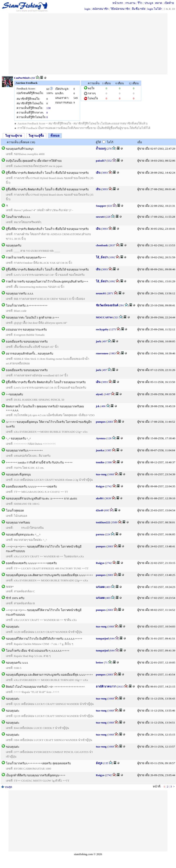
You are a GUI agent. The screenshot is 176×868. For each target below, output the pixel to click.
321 (116, 317)
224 (108, 534)
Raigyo (100, 486)
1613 (121, 686)
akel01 (100, 498)
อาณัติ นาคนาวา (106, 686)
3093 (105, 173)
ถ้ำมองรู (101, 149)
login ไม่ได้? (155, 9)
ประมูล (149, 3)
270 (110, 149)
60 (34, 78)
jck (98, 406)
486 (104, 406)
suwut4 (100, 217)
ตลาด (159, 3)
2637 (112, 245)
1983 (113, 353)
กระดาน (130, 3)
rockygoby (102, 329)
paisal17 (101, 161)
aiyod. (100, 394)
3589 (115, 522)
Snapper (101, 206)
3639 (108, 498)
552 (110, 161)
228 (108, 217)
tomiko (100, 462)
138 (48, 108)
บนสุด (7, 787)
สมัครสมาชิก (100, 9)
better (99, 662)
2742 (109, 486)
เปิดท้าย (169, 3)
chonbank (102, 245)
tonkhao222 (103, 522)
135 (106, 763)
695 (107, 510)
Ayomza (101, 438)
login (87, 9)
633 (110, 206)
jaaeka (100, 450)
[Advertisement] (88, 44)
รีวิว (140, 3)
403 (109, 587)
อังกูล (99, 763)
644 (112, 638)
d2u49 (100, 510)
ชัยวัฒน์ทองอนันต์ (107, 305)
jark (98, 341)
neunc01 (101, 293)
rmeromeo (102, 353)
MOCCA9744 (104, 317)
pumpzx (101, 422)
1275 (113, 329)
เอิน (98, 173)
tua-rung (101, 474)
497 (105, 341)
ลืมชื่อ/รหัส (139, 9)
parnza (100, 534)
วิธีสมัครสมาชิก (120, 9)
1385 (108, 450)
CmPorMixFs (22, 78)
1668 (111, 474)
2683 (110, 422)
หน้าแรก (118, 3)
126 (109, 438)
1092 (112, 257)
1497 (108, 394)
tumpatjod (102, 638)
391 (122, 305)
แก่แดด (100, 587)
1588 (109, 462)
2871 (110, 293)
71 (106, 662)
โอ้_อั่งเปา (102, 257)
